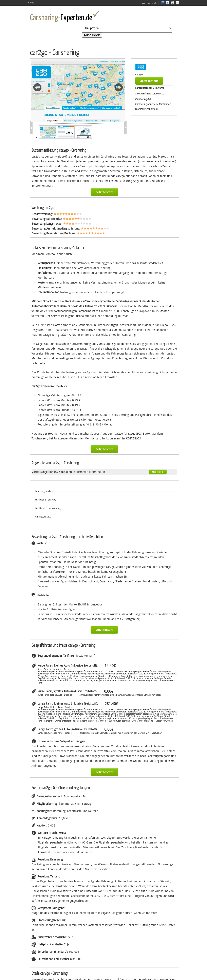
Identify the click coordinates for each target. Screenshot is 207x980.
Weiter (119, 87)
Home (31, 3)
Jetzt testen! (149, 81)
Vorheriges (37, 87)
